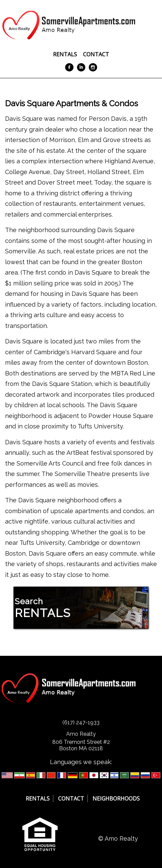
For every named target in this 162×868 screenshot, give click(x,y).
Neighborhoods (116, 799)
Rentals (65, 54)
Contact (96, 54)
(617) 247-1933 (81, 722)
